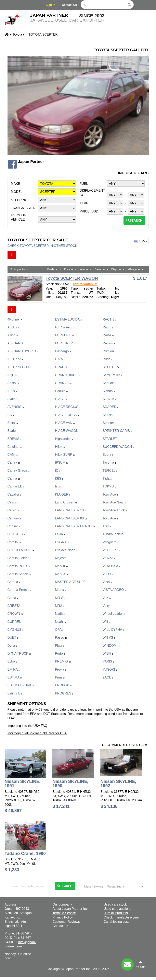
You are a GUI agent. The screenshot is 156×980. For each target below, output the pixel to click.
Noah (60, 622)
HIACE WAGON (68, 431)
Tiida (107, 478)
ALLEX (14, 327)
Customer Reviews (66, 922)
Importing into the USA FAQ (28, 726)
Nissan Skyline (94, 887)
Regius (109, 343)
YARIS (108, 661)
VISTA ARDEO (114, 590)
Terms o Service (64, 913)
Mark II (62, 566)
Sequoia (110, 383)
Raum (108, 327)
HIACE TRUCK (67, 415)
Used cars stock (115, 904)
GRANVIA (63, 383)
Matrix (60, 590)
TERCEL (110, 471)
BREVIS (14, 439)
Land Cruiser (66, 502)
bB (11, 415)
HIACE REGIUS (68, 407)
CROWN (15, 614)
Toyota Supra (115, 887)
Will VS (109, 638)
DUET (13, 638)
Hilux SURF (65, 455)
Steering (19, 200)
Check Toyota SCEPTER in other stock (42, 246)
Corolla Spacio (19, 574)
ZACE (108, 677)
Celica (13, 502)
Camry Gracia (18, 471)
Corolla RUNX (19, 566)
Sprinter (109, 423)
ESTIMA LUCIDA (68, 319)
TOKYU (109, 486)
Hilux (60, 447)
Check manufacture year (121, 917)
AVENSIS (16, 407)
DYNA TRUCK (19, 654)
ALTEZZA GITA (19, 367)
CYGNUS (15, 630)
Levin (60, 534)
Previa (61, 669)
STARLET (111, 439)
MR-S (60, 598)
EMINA (14, 669)
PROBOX (64, 685)
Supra (108, 455)
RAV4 (108, 335)
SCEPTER (111, 367)
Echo (12, 661)
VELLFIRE (111, 550)
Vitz (107, 598)
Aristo (13, 383)
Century (14, 518)
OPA (59, 630)
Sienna (109, 391)
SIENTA (109, 399)
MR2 (60, 606)
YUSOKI (110, 669)
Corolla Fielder (20, 558)
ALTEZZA (15, 359)
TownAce (110, 494)
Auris (12, 391)
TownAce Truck (115, 510)
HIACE (61, 399)
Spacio (109, 415)
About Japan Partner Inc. (70, 909)
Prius (60, 677)
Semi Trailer (112, 375)
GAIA (60, 359)
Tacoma (109, 462)
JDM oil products (116, 913)
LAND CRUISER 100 (71, 510)
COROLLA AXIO (21, 550)
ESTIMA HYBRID (21, 685)
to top (140, 964)
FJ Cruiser (64, 327)
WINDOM (111, 646)
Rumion (109, 351)
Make (16, 184)
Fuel (84, 184)
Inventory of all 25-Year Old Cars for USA (37, 733)
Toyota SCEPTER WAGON (72, 278)
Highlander (64, 439)
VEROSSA (111, 566)
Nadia (60, 614)
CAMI (13, 455)
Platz (60, 646)
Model (17, 192)
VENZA (109, 558)
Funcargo (63, 351)
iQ (58, 471)
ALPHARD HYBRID (23, 351)
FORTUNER (65, 343)
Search (134, 220)
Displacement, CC (93, 193)
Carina (14, 478)
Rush (107, 359)
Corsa (13, 598)
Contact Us (69, 5)
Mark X (62, 574)
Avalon (14, 399)
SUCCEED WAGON (118, 447)
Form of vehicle (18, 217)
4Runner (15, 319)
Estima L (15, 693)
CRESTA (15, 606)
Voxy (107, 606)
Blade (13, 431)
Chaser (14, 526)
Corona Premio (19, 590)
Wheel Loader (114, 614)
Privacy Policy (63, 917)
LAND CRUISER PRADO (75, 526)
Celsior (14, 510)
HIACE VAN (65, 423)
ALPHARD (17, 343)
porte (60, 654)
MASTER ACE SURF (71, 582)
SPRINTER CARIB (117, 431)
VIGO (108, 574)
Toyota (17, 35)
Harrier (62, 391)
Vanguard (110, 542)
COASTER (16, 534)
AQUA (13, 375)
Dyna (12, 646)
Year (84, 203)
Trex (107, 526)
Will (106, 622)
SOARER (110, 407)
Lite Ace (62, 542)
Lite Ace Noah (66, 550)
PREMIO (63, 661)
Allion (13, 335)
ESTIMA (15, 677)
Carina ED (16, 486)
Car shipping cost (116, 922)
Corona (14, 582)
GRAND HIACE (67, 375)
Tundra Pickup (114, 534)
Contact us (60, 926)
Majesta (62, 558)
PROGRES (64, 693)
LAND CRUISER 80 (71, 518)
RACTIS (109, 319)
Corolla (14, 542)
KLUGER (63, 494)
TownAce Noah (114, 502)
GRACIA (62, 367)
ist (58, 486)
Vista (107, 582)
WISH (108, 654)
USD (141, 241)
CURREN (15, 622)
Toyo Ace (110, 518)
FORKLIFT (64, 335)
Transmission (23, 208)
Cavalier (14, 494)
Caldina (15, 447)
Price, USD (89, 211)
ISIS (59, 478)
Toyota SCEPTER (43, 35)
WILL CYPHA (113, 630)
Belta (13, 423)
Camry (14, 462)
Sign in (50, 5)
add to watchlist (85, 284)
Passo (61, 638)
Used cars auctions (117, 909)
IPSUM (62, 462)
